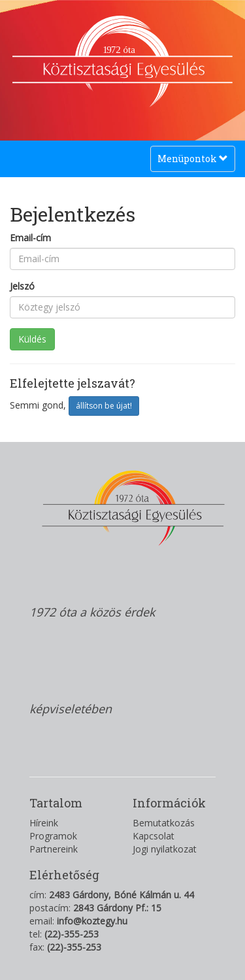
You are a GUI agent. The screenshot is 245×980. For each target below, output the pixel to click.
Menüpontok (192, 162)
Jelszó (22, 286)
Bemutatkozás (164, 823)
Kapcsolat (154, 836)
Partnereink (54, 849)
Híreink (44, 823)
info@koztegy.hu (92, 921)
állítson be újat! (104, 406)
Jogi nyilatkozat (165, 849)
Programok (53, 836)
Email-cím (30, 238)
